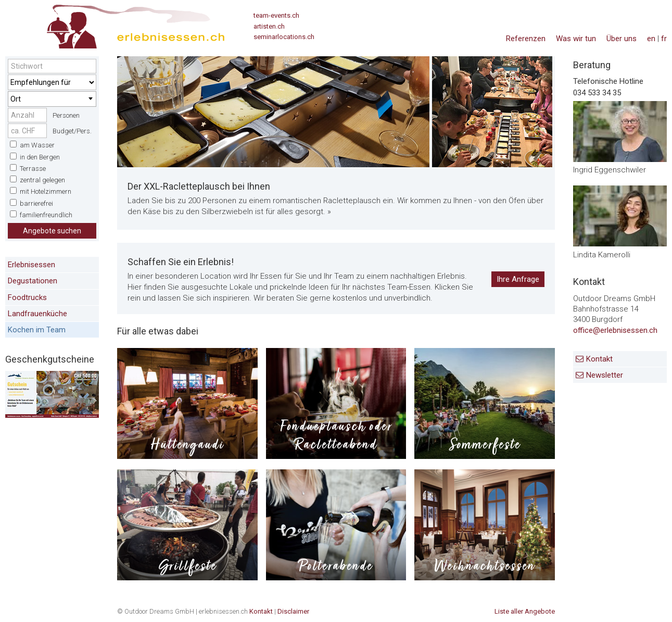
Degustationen (33, 281)
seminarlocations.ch (284, 37)
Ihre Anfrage (518, 279)
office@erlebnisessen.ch (615, 330)
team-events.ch (276, 15)
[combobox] (52, 99)
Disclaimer (293, 611)
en (651, 39)
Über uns (622, 39)
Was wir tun (576, 39)
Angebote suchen (52, 231)
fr (664, 39)
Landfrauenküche (37, 314)
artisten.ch (269, 26)
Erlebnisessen (31, 265)
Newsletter (605, 375)
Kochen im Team (37, 330)
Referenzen (526, 39)
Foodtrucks (27, 297)
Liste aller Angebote (525, 611)
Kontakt (599, 359)
